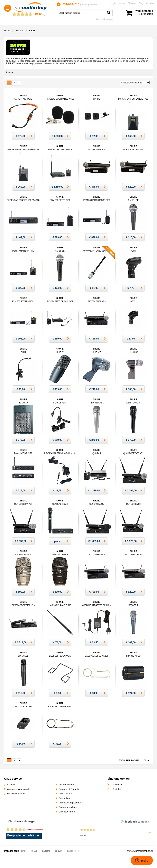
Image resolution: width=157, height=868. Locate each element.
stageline (46, 851)
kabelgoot (72, 851)
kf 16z (34, 851)
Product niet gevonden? (71, 803)
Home (122, 3)
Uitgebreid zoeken (104, 19)
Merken (132, 3)
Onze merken (66, 794)
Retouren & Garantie (69, 789)
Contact (150, 3)
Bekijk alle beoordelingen (24, 835)
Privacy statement (16, 794)
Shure (60, 301)
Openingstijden (88, 5)
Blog (141, 3)
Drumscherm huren (68, 807)
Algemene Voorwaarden (19, 789)
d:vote (24, 851)
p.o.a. (57, 541)
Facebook (117, 785)
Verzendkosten (66, 785)
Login (113, 3)
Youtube (117, 789)
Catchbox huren (67, 812)
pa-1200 (59, 851)
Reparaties (64, 798)
